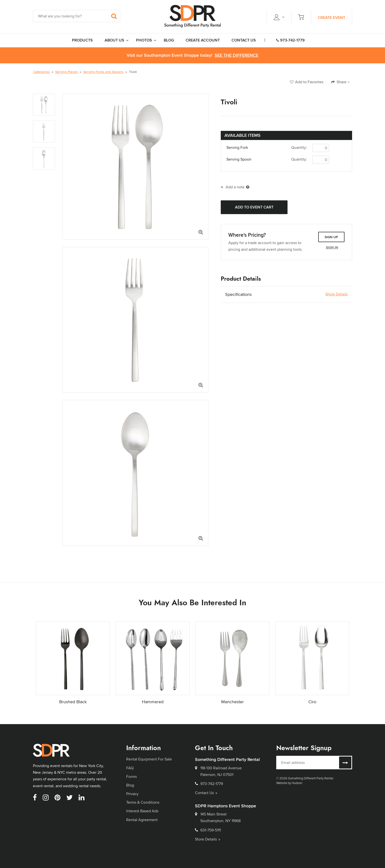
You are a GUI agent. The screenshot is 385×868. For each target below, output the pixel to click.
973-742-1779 (290, 40)
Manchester (233, 702)
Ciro (312, 702)
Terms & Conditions (143, 802)
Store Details (208, 839)
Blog (130, 785)
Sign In (332, 247)
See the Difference (236, 55)
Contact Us (206, 793)
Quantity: (299, 147)
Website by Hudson (289, 783)
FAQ (130, 768)
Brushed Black (73, 702)
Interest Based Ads (142, 811)
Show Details (337, 294)
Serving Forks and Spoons (103, 72)
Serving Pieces (67, 72)
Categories (42, 72)
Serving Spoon (239, 159)
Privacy (132, 794)
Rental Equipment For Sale (149, 759)
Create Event (331, 18)
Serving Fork (237, 148)
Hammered (153, 702)
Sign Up (331, 237)
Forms (131, 777)
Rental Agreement (142, 820)
